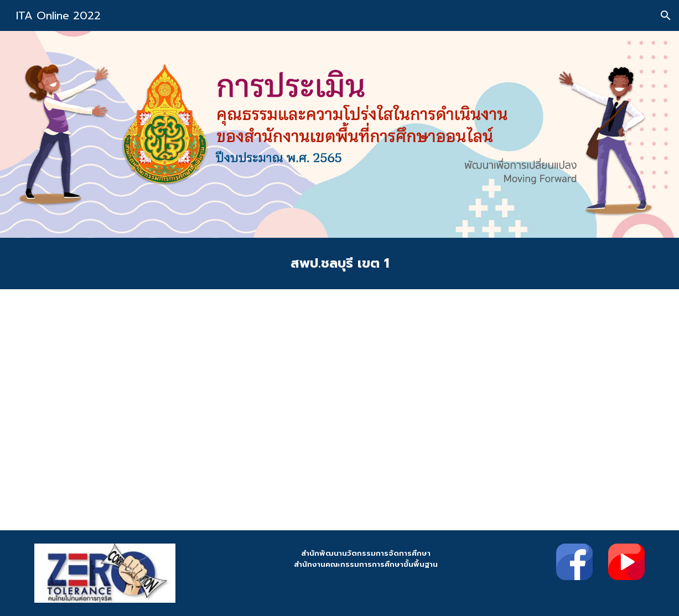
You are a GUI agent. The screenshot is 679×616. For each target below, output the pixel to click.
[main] (340, 263)
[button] (666, 15)
